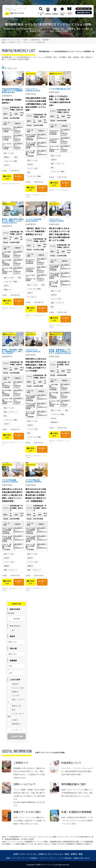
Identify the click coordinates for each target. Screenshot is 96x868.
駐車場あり (16, 724)
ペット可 (15, 696)
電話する (20, 177)
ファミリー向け (18, 688)
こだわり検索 (62, 14)
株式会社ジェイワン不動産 (36, 196)
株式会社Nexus (14, 183)
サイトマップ (22, 858)
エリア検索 (41, 14)
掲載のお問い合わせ (82, 858)
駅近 (13, 710)
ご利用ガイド (69, 14)
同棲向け (15, 692)
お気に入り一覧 (84, 9)
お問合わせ (8, 177)
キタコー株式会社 (62, 190)
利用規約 (34, 858)
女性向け (15, 684)
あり (13, 630)
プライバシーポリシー (48, 858)
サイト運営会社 (65, 858)
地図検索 (55, 14)
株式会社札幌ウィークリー (36, 316)
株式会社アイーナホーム (12, 309)
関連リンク (10, 858)
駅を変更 (17, 619)
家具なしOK (16, 706)
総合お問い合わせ (84, 13)
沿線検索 (48, 14)
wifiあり (15, 720)
